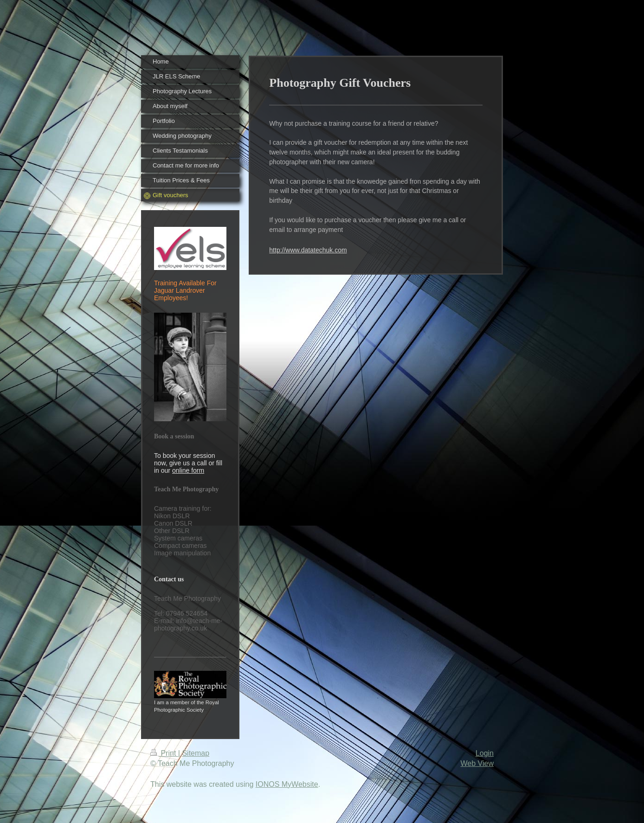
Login (485, 753)
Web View (477, 763)
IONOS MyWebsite (287, 784)
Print (164, 753)
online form (188, 470)
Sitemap (196, 753)
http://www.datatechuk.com (308, 250)
